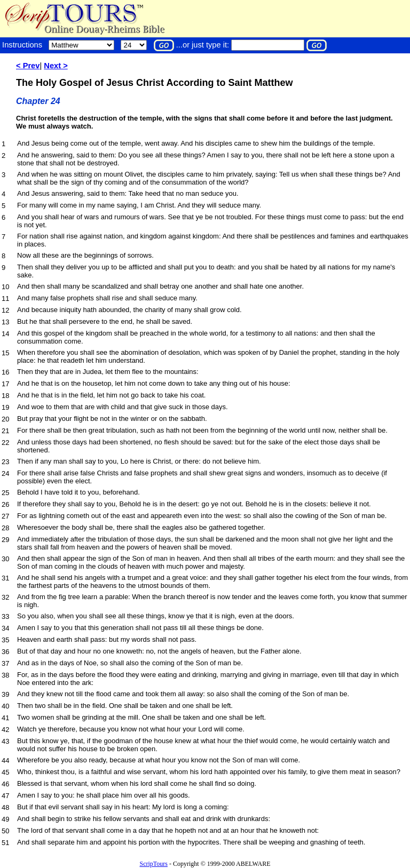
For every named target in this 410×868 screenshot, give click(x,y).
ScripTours (153, 864)
